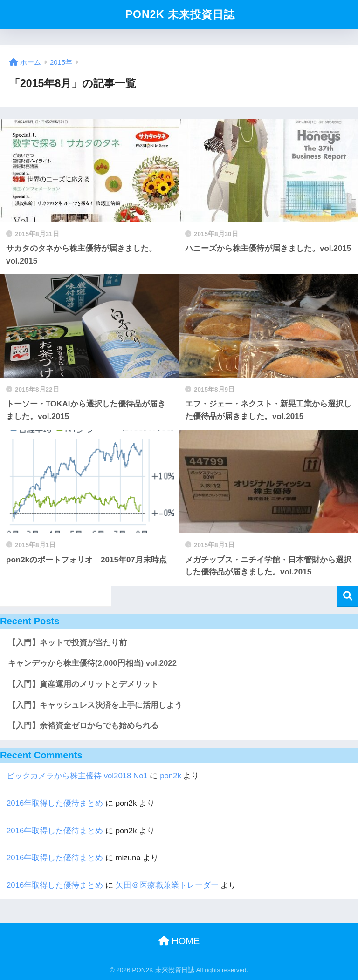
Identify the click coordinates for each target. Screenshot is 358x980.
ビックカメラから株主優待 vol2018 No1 (77, 776)
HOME (179, 941)
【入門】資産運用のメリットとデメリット (83, 684)
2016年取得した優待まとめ (55, 803)
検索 (348, 596)
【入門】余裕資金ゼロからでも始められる (83, 726)
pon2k (171, 776)
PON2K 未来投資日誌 (180, 14)
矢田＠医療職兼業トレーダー (167, 885)
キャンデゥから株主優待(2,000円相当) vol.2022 (92, 663)
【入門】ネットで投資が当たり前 (67, 643)
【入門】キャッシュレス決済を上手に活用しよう (95, 705)
